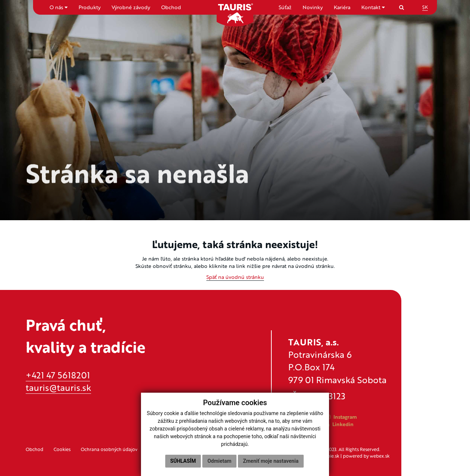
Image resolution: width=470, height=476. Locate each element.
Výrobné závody (131, 7)
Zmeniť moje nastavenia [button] (271, 461)
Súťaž (285, 7)
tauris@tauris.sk (58, 387)
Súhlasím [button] (183, 461)
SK (425, 7)
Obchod (171, 7)
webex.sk (380, 456)
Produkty (90, 7)
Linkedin (339, 424)
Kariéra (342, 7)
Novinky (313, 7)
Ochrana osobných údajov (109, 449)
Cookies (62, 449)
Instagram (341, 417)
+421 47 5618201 (58, 375)
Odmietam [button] (219, 461)
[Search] (402, 7)
